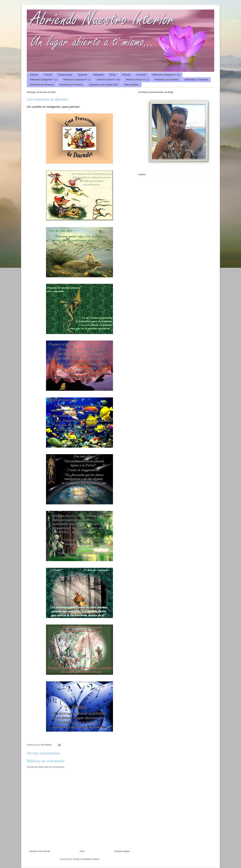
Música (113, 75)
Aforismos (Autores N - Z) (137, 80)
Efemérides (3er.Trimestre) (42, 85)
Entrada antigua (122, 851)
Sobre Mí (34, 75)
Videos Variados (131, 85)
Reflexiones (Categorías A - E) (166, 75)
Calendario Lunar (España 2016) (103, 85)
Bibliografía (99, 75)
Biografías (83, 75)
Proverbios (142, 75)
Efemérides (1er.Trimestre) (167, 80)
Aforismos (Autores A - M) (108, 80)
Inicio (82, 851)
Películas (126, 75)
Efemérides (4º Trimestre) (71, 85)
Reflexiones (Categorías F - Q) (43, 80)
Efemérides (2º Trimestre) (196, 80)
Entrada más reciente (40, 851)
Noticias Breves (65, 75)
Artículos (48, 75)
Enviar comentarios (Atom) (86, 859)
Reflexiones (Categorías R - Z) (77, 80)
